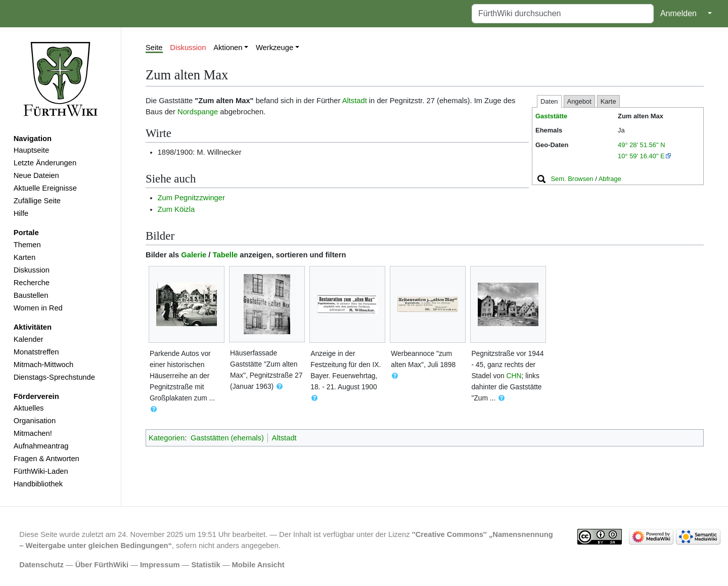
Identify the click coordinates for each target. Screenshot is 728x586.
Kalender (29, 339)
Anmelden (678, 13)
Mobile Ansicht (258, 565)
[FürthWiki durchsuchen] (563, 14)
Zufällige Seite (37, 201)
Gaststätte (551, 116)
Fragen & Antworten (47, 459)
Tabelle (225, 255)
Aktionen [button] (228, 48)
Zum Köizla (176, 209)
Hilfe (21, 213)
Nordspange (198, 112)
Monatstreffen (36, 352)
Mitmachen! (33, 433)
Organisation (35, 421)
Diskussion (32, 270)
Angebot (579, 101)
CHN (514, 376)
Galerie (194, 255)
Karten (25, 257)
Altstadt (355, 101)
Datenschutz (41, 565)
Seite (154, 48)
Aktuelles (29, 408)
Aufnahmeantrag (41, 446)
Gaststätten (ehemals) (227, 438)
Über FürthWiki (102, 565)
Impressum (160, 565)
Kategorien (167, 438)
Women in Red (38, 308)
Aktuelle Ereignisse (45, 188)
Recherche (32, 283)
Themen (27, 245)
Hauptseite (31, 150)
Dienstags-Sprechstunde (54, 377)
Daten (549, 101)
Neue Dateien (36, 175)
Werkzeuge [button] (275, 48)
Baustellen (31, 295)
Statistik (206, 565)
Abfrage (610, 179)
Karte (608, 101)
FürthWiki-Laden (41, 471)
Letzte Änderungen (45, 163)
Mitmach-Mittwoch (44, 365)
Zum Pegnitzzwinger (191, 198)
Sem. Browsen (572, 179)
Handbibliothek (38, 484)
